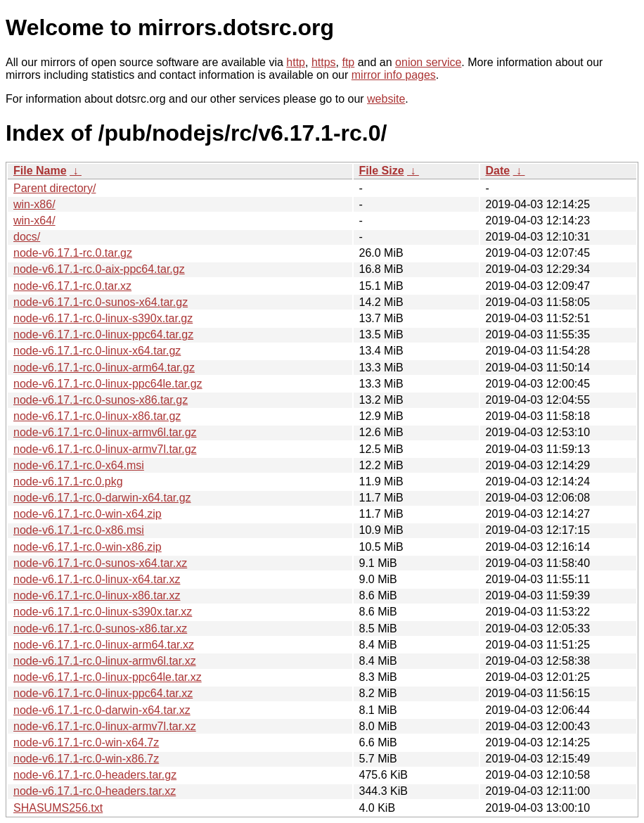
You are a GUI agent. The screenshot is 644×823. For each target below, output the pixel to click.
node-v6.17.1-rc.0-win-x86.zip (88, 547)
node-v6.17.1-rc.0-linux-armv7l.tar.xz (105, 726)
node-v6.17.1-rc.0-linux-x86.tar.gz (97, 416)
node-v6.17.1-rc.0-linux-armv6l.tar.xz (105, 661)
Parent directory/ (54, 188)
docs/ (27, 237)
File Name (40, 171)
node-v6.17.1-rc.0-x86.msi (79, 530)
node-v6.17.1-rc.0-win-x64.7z (86, 742)
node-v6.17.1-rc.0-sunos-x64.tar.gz (101, 302)
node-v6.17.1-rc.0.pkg (68, 481)
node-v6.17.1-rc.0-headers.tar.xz (95, 791)
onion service (428, 62)
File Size (382, 171)
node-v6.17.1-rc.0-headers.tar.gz (95, 775)
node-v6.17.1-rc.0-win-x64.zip (88, 514)
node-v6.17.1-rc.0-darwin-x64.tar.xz (102, 710)
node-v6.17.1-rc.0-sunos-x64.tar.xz (100, 563)
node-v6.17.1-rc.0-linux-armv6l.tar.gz (105, 432)
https (324, 62)
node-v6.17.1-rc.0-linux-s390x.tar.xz (103, 612)
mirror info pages (394, 75)
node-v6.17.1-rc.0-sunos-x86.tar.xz (100, 629)
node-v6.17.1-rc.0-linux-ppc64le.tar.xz (108, 677)
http (296, 62)
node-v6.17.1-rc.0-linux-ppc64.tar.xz (103, 693)
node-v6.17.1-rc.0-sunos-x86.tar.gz (101, 400)
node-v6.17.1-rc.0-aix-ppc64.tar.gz (99, 269)
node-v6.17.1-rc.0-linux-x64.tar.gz (97, 351)
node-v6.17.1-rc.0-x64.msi (79, 465)
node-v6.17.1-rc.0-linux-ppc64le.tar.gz (108, 384)
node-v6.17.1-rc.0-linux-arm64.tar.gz (104, 368)
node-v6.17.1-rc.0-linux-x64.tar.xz (97, 579)
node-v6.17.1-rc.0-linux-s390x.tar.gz (103, 318)
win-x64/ (34, 221)
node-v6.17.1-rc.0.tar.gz (73, 253)
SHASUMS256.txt (58, 808)
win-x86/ (34, 204)
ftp (348, 62)
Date (498, 171)
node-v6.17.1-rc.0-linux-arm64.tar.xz (104, 645)
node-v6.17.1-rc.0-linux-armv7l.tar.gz (105, 449)
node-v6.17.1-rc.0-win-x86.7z (86, 759)
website (386, 99)
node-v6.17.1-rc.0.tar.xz (72, 286)
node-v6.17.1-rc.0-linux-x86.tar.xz (97, 595)
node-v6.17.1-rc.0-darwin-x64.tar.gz (102, 498)
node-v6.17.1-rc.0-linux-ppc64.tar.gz (103, 334)
